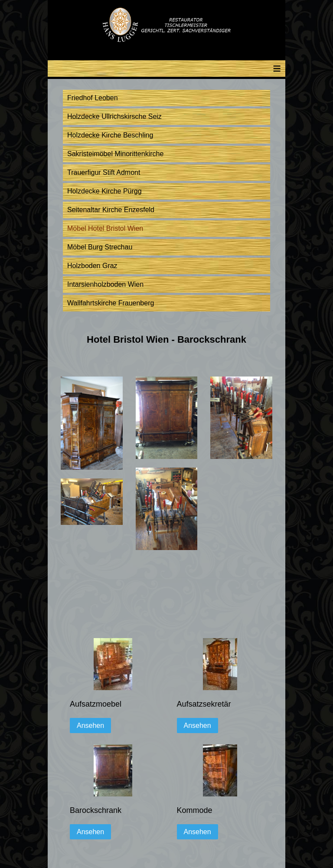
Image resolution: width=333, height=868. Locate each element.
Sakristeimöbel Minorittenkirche (115, 154)
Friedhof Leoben (93, 98)
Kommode (195, 810)
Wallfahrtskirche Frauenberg (111, 303)
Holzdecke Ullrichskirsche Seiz (114, 116)
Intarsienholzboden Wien (105, 284)
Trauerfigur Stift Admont (104, 172)
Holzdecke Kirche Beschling (110, 135)
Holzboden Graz (92, 266)
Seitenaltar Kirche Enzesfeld (111, 210)
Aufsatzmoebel (96, 704)
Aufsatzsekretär (204, 704)
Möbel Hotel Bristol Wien (105, 228)
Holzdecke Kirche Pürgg (104, 191)
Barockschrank (96, 810)
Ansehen (90, 726)
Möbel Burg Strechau (100, 247)
